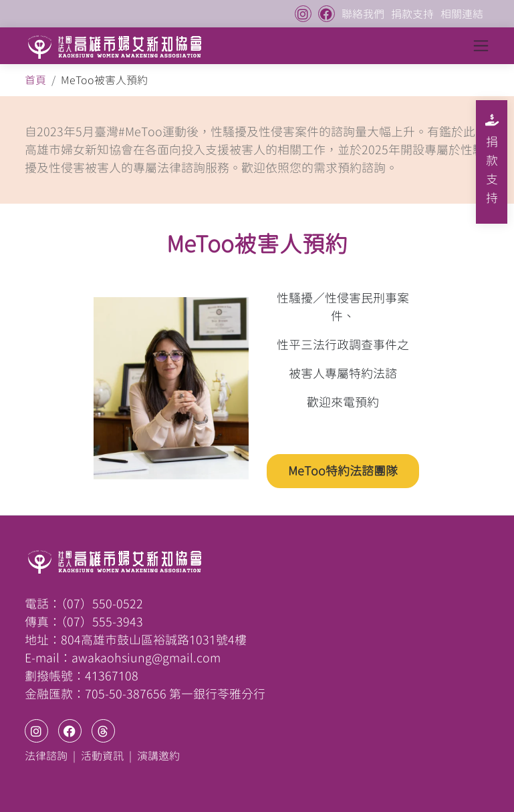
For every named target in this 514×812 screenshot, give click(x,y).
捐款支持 (412, 14)
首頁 (35, 80)
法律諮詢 (46, 756)
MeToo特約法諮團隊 (343, 471)
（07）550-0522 (102, 604)
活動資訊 (102, 756)
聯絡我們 (363, 14)
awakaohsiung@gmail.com (146, 658)
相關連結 (462, 14)
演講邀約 (158, 756)
